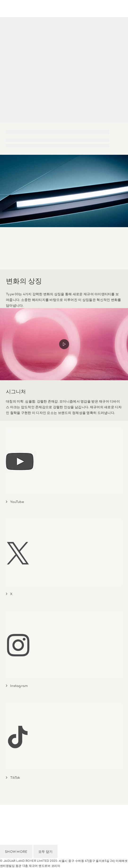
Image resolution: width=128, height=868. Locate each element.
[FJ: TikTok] (13, 777)
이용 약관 (8, 815)
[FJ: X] (9, 594)
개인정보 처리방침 (16, 821)
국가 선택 (8, 808)
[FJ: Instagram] (17, 685)
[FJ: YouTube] (15, 502)
